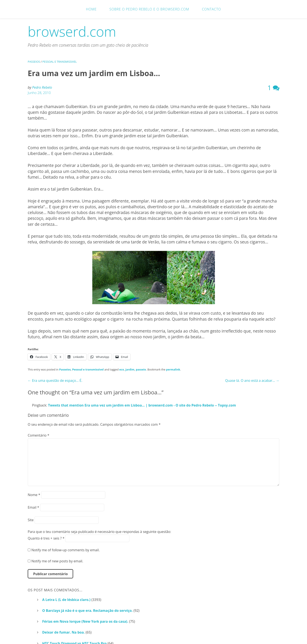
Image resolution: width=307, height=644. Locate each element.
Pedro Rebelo (42, 87)
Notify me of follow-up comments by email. (65, 550)
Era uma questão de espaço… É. (55, 381)
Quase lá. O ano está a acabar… (252, 381)
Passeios (34, 62)
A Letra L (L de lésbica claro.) (66, 600)
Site (31, 520)
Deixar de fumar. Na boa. (63, 632)
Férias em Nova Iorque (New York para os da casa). (85, 621)
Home (91, 9)
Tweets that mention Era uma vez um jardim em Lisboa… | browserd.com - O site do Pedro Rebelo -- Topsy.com (142, 405)
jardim (130, 369)
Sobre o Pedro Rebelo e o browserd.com (149, 9)
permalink (173, 369)
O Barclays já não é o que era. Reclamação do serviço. (87, 611)
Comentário (38, 435)
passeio (141, 369)
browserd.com (72, 31)
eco (122, 369)
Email (33, 507)
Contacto (211, 9)
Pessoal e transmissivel (60, 62)
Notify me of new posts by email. (57, 561)
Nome (34, 495)
